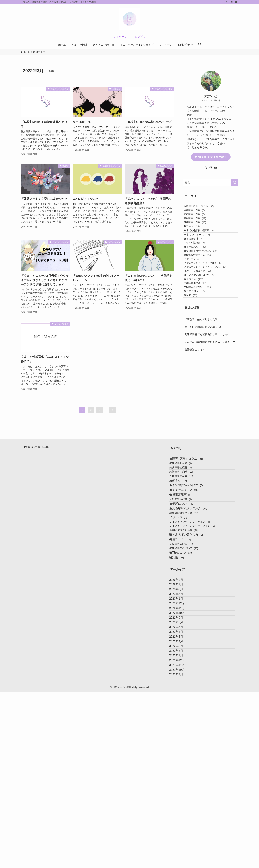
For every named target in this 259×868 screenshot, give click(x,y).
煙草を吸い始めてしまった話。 (202, 393)
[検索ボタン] (200, 45)
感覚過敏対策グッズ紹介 (204, 288)
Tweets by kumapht (36, 458)
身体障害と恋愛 (200, 236)
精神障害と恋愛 (200, 229)
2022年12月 (181, 720)
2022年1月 (180, 814)
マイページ (120, 37)
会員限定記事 (197, 266)
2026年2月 (180, 677)
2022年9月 (180, 746)
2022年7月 (180, 763)
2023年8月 (180, 694)
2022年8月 (180, 754)
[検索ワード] (211, 183)
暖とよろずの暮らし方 (203, 330)
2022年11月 (181, 728)
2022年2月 (180, 806)
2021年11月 (181, 831)
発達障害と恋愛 (199, 215)
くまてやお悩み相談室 (203, 251)
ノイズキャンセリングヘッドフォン (212, 316)
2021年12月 (181, 823)
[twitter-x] (227, 2)
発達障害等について (202, 352)
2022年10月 (181, 737)
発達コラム (197, 338)
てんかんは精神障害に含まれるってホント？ (210, 415)
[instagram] (231, 2)
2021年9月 (180, 849)
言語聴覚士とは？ (195, 423)
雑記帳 (194, 367)
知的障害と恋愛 (199, 222)
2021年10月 (181, 840)
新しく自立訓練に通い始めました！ (205, 400)
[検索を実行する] (235, 183)
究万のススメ (198, 359)
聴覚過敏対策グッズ (202, 295)
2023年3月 (180, 703)
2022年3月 (180, 797)
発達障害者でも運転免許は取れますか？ (207, 408)
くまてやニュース (201, 258)
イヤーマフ (199, 302)
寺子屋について (199, 280)
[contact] (236, 2)
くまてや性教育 (199, 273)
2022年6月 (180, 771)
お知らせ (196, 243)
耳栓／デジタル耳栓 (204, 323)
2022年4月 (180, 788)
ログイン (140, 37)
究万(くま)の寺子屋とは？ (211, 157)
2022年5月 (180, 780)
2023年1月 (180, 711)
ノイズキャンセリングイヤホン (209, 309)
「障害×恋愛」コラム (203, 208)
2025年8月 (180, 685)
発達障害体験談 (200, 345)
